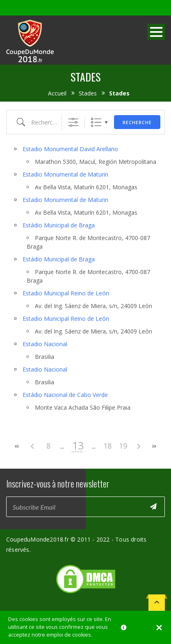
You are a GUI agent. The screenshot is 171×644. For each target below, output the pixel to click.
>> (154, 446)
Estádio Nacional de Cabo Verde (65, 395)
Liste (96, 122)
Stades (88, 93)
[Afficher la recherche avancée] (73, 122)
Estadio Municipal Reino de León (66, 293)
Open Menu (156, 32)
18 (107, 446)
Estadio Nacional (45, 344)
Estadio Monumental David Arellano (70, 149)
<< (17, 446)
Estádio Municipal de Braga (59, 225)
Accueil (57, 93)
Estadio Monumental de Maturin (65, 174)
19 (123, 446)
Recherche (137, 122)
